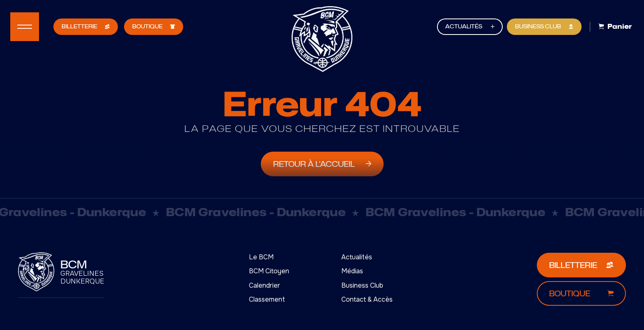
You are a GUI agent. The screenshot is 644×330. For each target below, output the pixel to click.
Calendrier (264, 285)
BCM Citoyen (269, 271)
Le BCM (261, 257)
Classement (267, 299)
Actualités (357, 257)
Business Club (362, 285)
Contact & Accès (367, 299)
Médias (352, 271)
